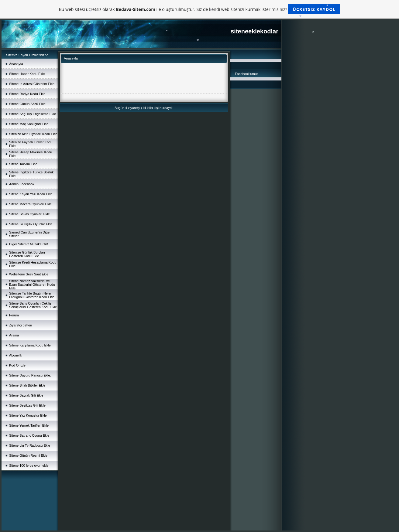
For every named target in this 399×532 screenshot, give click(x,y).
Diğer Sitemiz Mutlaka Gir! (29, 244)
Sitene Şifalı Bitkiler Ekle (27, 385)
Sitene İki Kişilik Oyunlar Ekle (31, 224)
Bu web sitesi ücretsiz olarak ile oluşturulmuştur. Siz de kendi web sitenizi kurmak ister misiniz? (199, 9)
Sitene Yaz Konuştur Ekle (28, 415)
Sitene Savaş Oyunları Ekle (29, 214)
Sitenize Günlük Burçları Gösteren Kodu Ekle (27, 254)
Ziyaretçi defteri (21, 325)
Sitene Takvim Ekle (23, 164)
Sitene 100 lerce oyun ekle (29, 465)
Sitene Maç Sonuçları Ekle (29, 124)
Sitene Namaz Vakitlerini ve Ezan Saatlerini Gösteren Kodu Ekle (32, 285)
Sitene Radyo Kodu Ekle (27, 94)
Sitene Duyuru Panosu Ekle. (30, 375)
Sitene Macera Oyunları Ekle (30, 204)
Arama (14, 335)
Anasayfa (16, 64)
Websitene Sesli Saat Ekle (29, 274)
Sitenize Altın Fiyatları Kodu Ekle (33, 134)
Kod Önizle (17, 365)
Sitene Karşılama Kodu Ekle (30, 345)
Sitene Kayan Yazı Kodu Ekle (31, 194)
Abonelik (15, 355)
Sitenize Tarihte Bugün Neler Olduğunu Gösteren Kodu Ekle (32, 295)
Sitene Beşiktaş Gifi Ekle (27, 405)
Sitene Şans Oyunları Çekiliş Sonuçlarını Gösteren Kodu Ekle (33, 305)
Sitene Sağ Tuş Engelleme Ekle (33, 114)
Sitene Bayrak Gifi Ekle (26, 395)
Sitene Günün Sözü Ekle (27, 104)
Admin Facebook (22, 184)
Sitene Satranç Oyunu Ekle (29, 435)
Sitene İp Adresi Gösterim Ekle (32, 84)
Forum (14, 315)
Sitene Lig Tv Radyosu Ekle (30, 445)
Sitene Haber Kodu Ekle (27, 74)
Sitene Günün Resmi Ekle (28, 455)
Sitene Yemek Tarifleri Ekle (29, 425)
